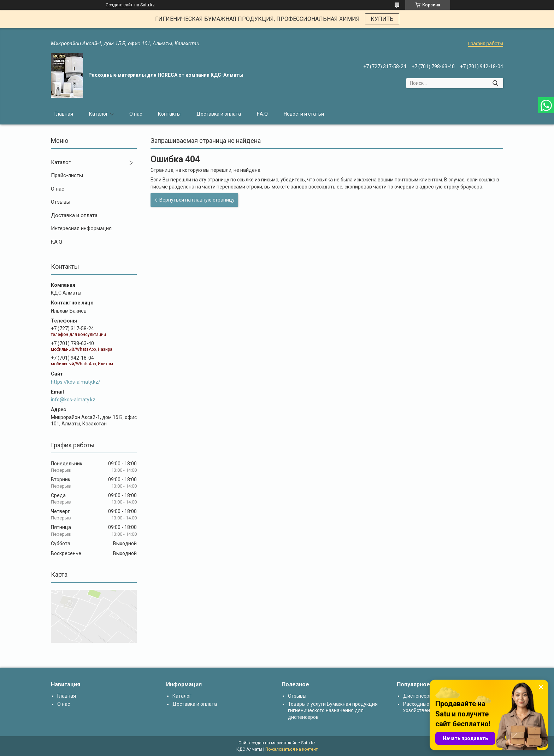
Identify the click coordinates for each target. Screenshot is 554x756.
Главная (64, 114)
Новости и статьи (304, 114)
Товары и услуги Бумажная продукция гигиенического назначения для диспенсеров (333, 710)
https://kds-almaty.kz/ (76, 382)
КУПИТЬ (382, 19)
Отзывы (61, 202)
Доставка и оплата (219, 114)
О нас (136, 114)
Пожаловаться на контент (291, 749)
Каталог (99, 114)
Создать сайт (119, 5)
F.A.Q (262, 114)
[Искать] (495, 83)
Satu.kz (308, 743)
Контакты (169, 114)
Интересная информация (81, 228)
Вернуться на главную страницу (197, 200)
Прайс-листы (67, 175)
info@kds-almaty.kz (73, 400)
